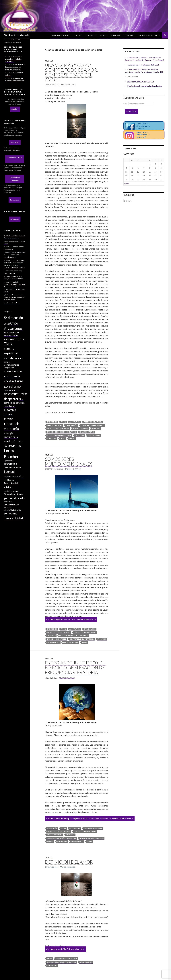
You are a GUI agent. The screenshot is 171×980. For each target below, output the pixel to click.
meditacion (62, 841)
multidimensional (71, 642)
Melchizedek (52, 965)
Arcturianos (75, 422)
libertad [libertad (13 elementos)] (9, 472)
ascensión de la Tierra (93, 422)
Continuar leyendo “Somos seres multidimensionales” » (71, 619)
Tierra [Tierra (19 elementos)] (9, 518)
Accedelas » (15, 219)
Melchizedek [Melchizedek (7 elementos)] (11, 483)
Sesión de (13, 59)
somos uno (52, 439)
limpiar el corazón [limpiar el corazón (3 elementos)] (12, 477)
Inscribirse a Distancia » (15, 159)
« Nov (127, 183)
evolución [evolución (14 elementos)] (11, 441)
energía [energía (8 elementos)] (9, 433)
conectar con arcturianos (93, 425)
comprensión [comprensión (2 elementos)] (9, 368)
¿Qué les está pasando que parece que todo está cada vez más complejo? (15, 297)
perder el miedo (77, 841)
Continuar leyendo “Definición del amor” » (65, 949)
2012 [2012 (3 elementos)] (6, 324)
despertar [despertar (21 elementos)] (11, 399)
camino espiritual (55, 425)
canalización (71, 425)
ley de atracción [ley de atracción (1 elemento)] (9, 461)
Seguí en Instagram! (143, 135)
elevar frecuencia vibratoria (59, 435)
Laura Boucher (94, 435)
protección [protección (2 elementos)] (8, 502)
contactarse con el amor (58, 429)
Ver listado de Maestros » (15, 179)
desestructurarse (80, 429)
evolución (79, 435)
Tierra (63, 439)
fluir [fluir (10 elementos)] (20, 441)
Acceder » (15, 109)
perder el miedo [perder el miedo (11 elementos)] (14, 498)
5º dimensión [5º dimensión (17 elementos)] (13, 318)
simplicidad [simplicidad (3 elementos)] (9, 510)
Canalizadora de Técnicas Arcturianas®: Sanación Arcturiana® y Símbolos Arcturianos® (144, 59)
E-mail (126, 104)
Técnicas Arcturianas (60, 35)
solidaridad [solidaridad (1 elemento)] (18, 510)
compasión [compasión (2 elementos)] (8, 362)
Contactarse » (15, 200)
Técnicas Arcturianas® (16, 35)
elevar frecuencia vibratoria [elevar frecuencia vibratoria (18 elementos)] (12, 424)
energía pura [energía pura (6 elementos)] (11, 437)
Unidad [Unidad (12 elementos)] (18, 518)
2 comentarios (70, 85)
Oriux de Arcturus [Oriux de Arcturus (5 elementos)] (13, 494)
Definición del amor (69, 862)
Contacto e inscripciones (148, 35)
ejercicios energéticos (57, 639)
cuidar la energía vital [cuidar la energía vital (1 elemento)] (11, 390)
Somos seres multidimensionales (69, 461)
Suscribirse (131, 111)
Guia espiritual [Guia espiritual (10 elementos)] (13, 445)
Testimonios (115, 35)
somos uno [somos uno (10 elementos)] (11, 513)
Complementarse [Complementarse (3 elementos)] (11, 365)
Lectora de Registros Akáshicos (141, 81)
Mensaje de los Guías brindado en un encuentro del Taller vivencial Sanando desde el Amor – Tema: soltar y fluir (15, 287)
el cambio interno (87, 432)
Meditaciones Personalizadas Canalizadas (145, 86)
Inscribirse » (15, 143)
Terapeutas (128, 35)
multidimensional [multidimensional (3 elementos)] (11, 491)
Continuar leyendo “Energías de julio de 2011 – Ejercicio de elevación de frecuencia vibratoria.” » (90, 818)
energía (50, 841)
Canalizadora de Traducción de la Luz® (143, 65)
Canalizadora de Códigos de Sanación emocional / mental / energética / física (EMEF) (144, 71)
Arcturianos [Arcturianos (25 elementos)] (13, 328)
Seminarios (91, 35)
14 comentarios (74, 469)
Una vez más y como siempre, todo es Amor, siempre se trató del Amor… (71, 72)
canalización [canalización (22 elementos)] (13, 358)
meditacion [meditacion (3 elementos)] (9, 480)
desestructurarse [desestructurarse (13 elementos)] (16, 394)
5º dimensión (52, 422)
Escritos (104, 35)
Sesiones (77, 35)
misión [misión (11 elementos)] (8, 487)
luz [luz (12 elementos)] (22, 476)
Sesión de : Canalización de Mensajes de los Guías (15, 67)
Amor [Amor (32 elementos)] (14, 323)
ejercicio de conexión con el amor (61, 432)
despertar (96, 429)
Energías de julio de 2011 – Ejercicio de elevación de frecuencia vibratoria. (75, 668)
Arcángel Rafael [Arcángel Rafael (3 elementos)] (11, 335)
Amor (63, 422)
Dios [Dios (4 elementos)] (21, 399)
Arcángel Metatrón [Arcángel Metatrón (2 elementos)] (11, 332)
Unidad (72, 439)
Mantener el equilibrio (12, 303)
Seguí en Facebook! (143, 126)
